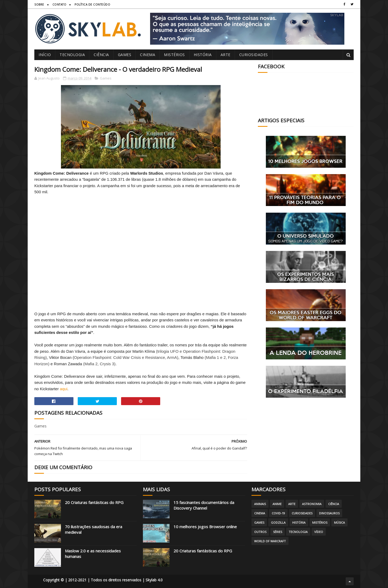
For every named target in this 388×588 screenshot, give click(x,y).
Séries (278, 532)
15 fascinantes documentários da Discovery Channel (204, 505)
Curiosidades (254, 55)
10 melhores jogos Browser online (205, 527)
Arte (226, 55)
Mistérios (174, 55)
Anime (277, 504)
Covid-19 (278, 513)
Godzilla (278, 522)
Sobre (39, 5)
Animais (260, 504)
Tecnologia (72, 55)
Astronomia (312, 504)
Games (125, 55)
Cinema (148, 55)
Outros (260, 532)
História (203, 55)
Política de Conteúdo (92, 5)
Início (45, 55)
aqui (64, 389)
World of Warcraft (270, 541)
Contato (59, 5)
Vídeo (319, 532)
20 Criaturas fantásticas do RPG (94, 502)
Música (339, 522)
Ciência (101, 55)
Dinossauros (329, 513)
